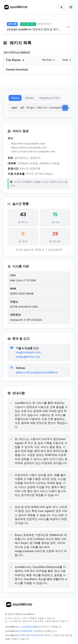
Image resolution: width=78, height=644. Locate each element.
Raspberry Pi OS (50, 98)
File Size (47, 60)
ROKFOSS (27, 631)
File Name (13, 60)
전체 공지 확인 (28, 24)
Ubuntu (15, 98)
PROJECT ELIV (29, 635)
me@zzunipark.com (28, 352)
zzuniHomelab (29, 627)
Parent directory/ (17, 70)
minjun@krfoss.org (28, 357)
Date (65, 60)
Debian (29, 98)
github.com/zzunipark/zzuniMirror (37, 372)
